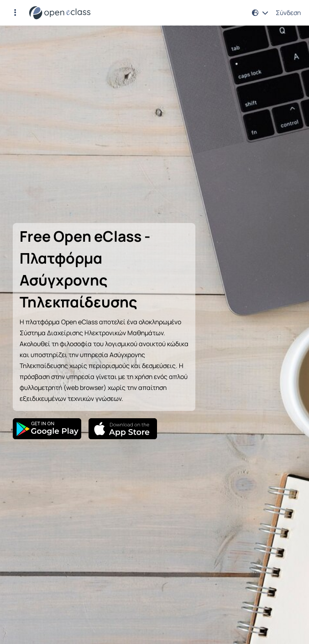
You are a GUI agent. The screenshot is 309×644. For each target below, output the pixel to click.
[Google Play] (47, 429)
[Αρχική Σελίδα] (60, 13)
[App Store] (123, 429)
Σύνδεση (288, 13)
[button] (15, 13)
